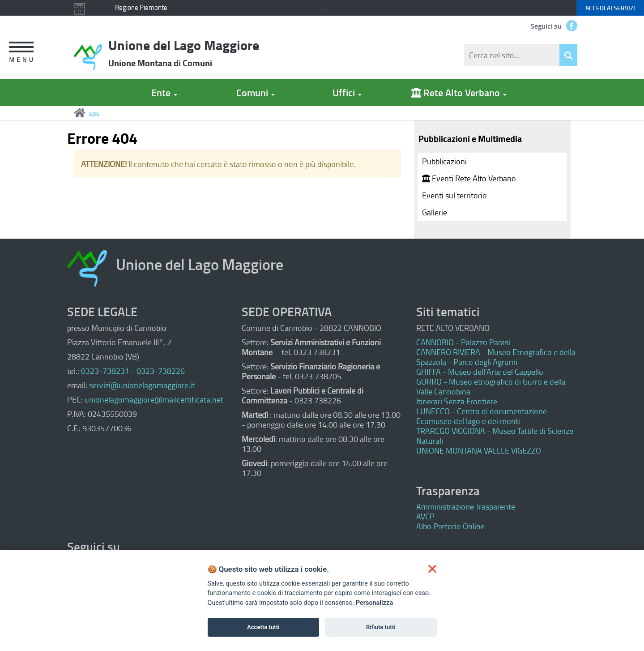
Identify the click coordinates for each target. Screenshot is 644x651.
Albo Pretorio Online (450, 526)
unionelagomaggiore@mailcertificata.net (154, 399)
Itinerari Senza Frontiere (457, 401)
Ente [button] (164, 92)
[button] (19, 53)
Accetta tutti (263, 627)
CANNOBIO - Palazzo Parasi (463, 342)
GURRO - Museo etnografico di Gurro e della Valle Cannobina (491, 386)
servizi (610, 8)
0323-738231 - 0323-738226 (133, 371)
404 (94, 114)
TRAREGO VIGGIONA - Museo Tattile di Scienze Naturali (495, 436)
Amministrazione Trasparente (466, 506)
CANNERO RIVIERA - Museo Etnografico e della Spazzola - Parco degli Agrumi (496, 357)
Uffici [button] (347, 92)
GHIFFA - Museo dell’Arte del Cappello (480, 372)
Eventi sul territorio (454, 195)
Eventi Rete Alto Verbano (469, 178)
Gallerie (435, 212)
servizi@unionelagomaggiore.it (142, 385)
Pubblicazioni (444, 161)
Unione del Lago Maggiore (184, 52)
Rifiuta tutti (381, 627)
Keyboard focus (324, 10)
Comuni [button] (256, 92)
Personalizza (374, 603)
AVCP (425, 516)
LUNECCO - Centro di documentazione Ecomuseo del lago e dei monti (482, 416)
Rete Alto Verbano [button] (459, 92)
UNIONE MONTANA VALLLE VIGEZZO (479, 450)
